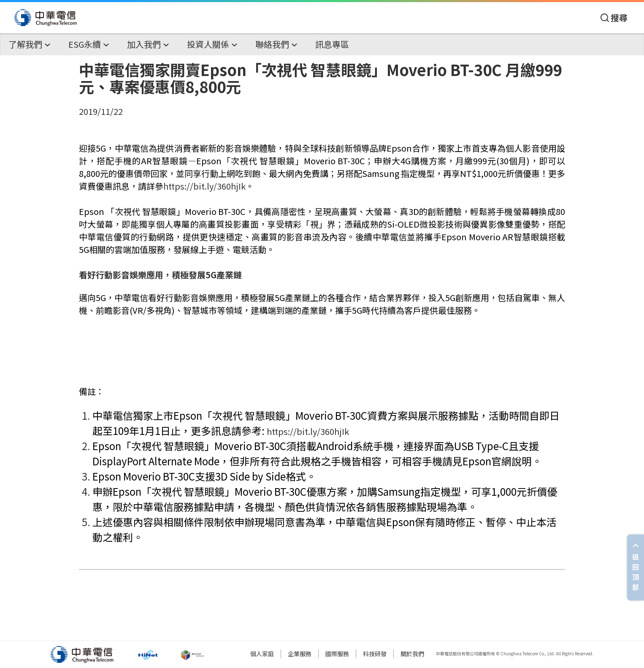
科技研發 (375, 654)
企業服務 (300, 654)
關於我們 (412, 654)
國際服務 (337, 654)
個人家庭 (262, 654)
